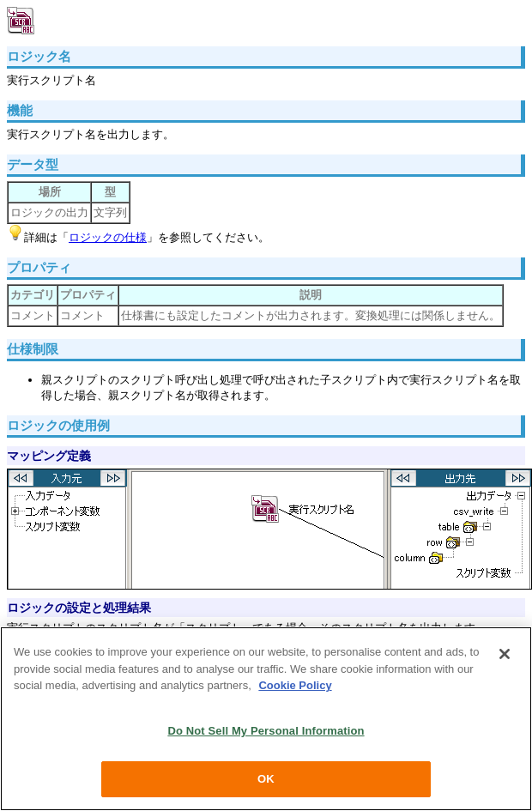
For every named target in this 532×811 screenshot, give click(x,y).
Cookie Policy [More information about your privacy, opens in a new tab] (295, 685)
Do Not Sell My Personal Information (266, 731)
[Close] (505, 654)
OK (266, 779)
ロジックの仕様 (108, 237)
